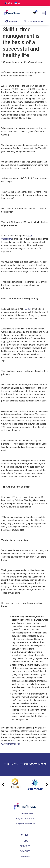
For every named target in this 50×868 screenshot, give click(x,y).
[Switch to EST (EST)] (18, 3)
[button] (43, 13)
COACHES (25, 851)
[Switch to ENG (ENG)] (8, 3)
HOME (25, 841)
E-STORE (25, 856)
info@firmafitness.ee (25, 824)
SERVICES (25, 846)
